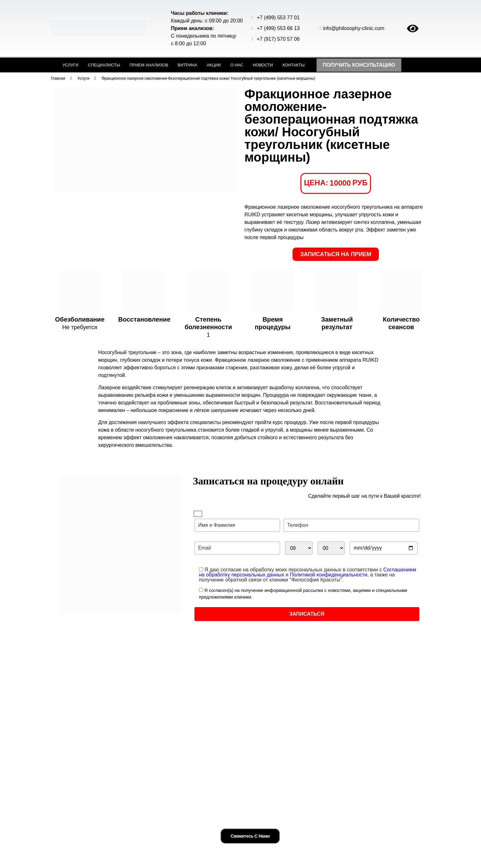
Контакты (293, 65)
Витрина (188, 65)
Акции (214, 65)
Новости (263, 65)
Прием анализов (149, 65)
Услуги (71, 65)
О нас (237, 65)
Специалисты (104, 65)
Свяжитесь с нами (250, 830)
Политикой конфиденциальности (329, 575)
